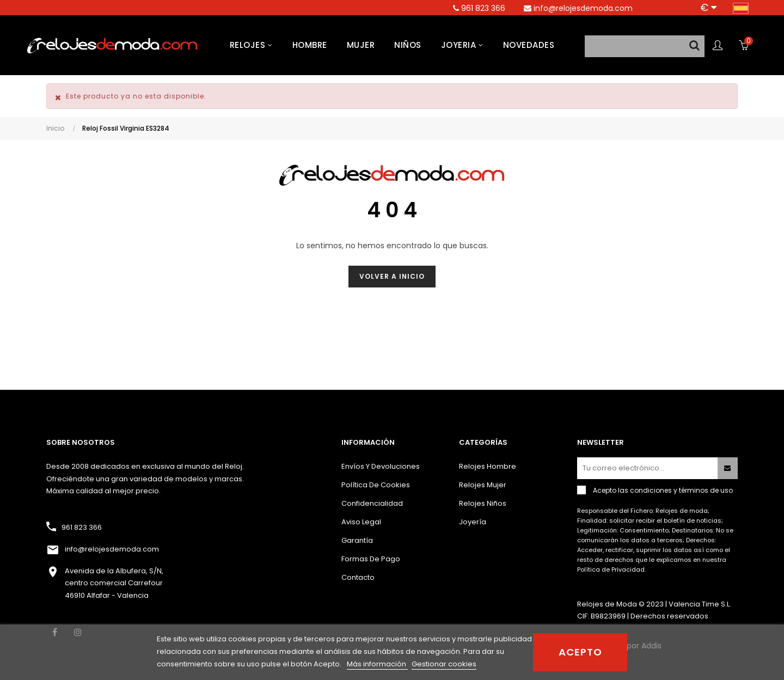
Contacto (358, 577)
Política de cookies (376, 485)
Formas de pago (371, 559)
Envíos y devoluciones (381, 466)
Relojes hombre (488, 466)
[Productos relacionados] (708, 7)
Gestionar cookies (444, 664)
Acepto (580, 652)
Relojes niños (483, 503)
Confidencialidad (372, 503)
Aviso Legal (361, 522)
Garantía (357, 540)
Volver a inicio (392, 276)
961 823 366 (82, 527)
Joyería (473, 522)
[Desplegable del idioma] (741, 7)
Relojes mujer (483, 485)
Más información (377, 664)
